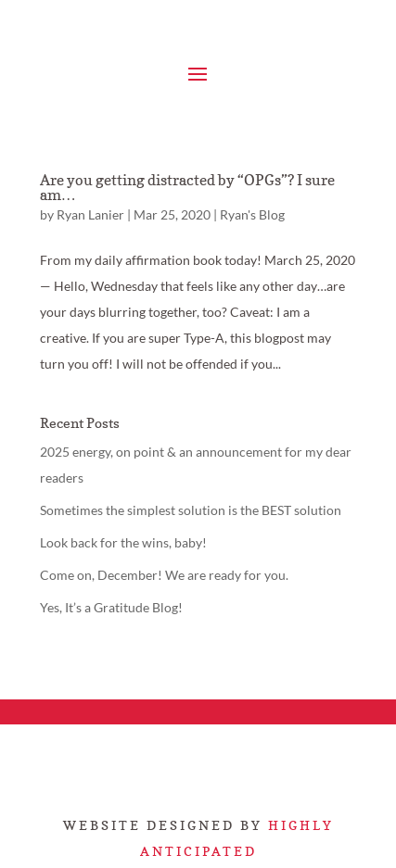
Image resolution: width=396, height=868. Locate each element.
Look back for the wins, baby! (123, 542)
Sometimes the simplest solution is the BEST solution (191, 510)
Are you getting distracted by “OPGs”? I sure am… (187, 187)
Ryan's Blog (252, 214)
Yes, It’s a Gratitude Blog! (111, 607)
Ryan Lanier (90, 214)
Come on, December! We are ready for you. (164, 575)
